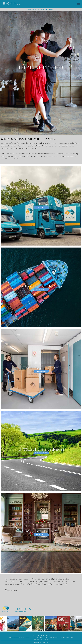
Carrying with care (41, 453)
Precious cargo (41, 535)
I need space (41, 371)
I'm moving (41, 208)
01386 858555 (25, 609)
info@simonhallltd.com (20, 611)
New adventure (41, 289)
